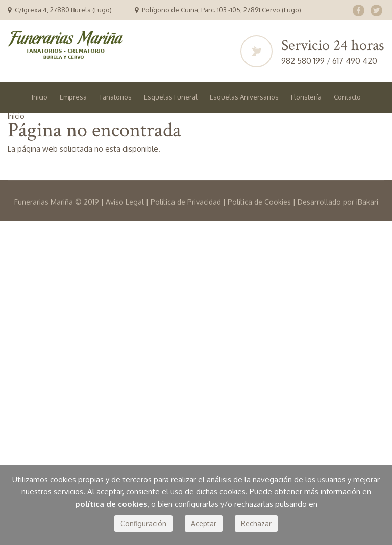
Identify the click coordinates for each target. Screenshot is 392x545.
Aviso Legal (125, 223)
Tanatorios (115, 97)
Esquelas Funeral (171, 97)
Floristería (306, 97)
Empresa (73, 97)
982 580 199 (304, 61)
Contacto (347, 97)
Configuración (143, 523)
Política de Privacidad (186, 223)
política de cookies (111, 504)
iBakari (367, 223)
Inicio (40, 97)
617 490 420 (355, 61)
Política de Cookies (259, 223)
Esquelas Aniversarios (244, 97)
